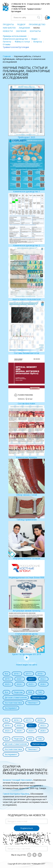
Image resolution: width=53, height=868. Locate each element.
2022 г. (43, 679)
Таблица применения (27, 509)
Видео (34, 39)
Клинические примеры (27, 432)
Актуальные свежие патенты (27, 595)
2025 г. (32, 684)
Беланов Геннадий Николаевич (18, 780)
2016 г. (17, 674)
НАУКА (36, 28)
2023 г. (8, 684)
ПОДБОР (21, 24)
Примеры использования (15, 36)
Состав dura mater (27, 380)
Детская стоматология (16, 697)
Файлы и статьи (22, 42)
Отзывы (7, 44)
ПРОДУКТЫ (8, 24)
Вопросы (38, 42)
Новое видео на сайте (27, 663)
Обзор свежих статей (27, 477)
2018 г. (41, 674)
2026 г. (43, 684)
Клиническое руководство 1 (27, 166)
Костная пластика (13, 703)
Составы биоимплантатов (27, 328)
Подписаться (27, 828)
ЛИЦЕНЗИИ (24, 28)
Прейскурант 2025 (27, 112)
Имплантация (39, 697)
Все (6, 674)
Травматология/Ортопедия (16, 47)
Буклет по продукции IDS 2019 (27, 645)
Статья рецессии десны (27, 624)
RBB (30, 692)
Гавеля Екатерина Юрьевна (16, 794)
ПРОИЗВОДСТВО (37, 24)
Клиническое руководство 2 (27, 220)
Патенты (7, 42)
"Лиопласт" (33, 703)
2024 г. (20, 684)
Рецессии (18, 692)
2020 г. (20, 679)
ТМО (40, 692)
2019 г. (8, 679)
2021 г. (32, 679)
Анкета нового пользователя (27, 274)
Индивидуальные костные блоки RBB (27, 569)
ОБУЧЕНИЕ (21, 31)
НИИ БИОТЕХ (9, 28)
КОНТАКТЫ (35, 31)
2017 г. (29, 674)
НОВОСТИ (8, 31)
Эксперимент (11, 708)
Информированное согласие (27, 540)
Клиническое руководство (15, 39)
